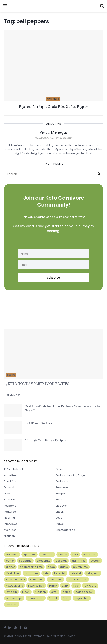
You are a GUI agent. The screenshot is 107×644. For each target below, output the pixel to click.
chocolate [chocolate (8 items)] (44, 561)
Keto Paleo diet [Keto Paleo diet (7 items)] (77, 580)
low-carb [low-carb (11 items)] (90, 586)
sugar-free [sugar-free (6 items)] (82, 599)
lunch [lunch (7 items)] (26, 592)
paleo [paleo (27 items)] (66, 592)
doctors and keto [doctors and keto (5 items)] (31, 567)
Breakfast (10, 482)
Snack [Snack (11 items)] (53, 599)
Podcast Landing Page (70, 476)
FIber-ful (10, 518)
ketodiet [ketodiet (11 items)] (76, 574)
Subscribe (53, 277)
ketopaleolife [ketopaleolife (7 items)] (15, 586)
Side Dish (61, 506)
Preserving (63, 488)
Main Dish (10, 530)
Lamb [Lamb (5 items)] (53, 586)
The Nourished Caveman (29, 636)
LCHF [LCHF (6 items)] (65, 586)
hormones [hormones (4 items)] (31, 574)
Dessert (9, 488)
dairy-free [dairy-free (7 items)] (79, 561)
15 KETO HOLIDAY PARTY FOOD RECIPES (37, 384)
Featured (10, 512)
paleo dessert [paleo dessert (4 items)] (85, 592)
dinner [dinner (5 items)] (10, 567)
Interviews (11, 524)
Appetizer (53, 99)
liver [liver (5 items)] (76, 586)
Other (59, 470)
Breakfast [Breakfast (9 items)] (90, 555)
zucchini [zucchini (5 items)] (12, 605)
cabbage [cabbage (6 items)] (25, 561)
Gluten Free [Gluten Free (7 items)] (80, 567)
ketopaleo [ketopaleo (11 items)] (37, 580)
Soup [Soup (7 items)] (66, 599)
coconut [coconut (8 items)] (61, 561)
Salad (59, 500)
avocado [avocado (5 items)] (47, 555)
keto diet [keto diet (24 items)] (60, 574)
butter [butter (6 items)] (10, 561)
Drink (7, 494)
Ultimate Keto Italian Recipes (46, 441)
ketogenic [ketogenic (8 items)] (93, 574)
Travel (60, 524)
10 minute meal (13, 470)
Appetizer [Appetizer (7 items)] (29, 555)
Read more (14, 396)
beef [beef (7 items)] (75, 555)
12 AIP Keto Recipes (39, 424)
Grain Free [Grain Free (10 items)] (13, 574)
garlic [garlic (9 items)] (64, 567)
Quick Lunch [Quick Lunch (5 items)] (36, 599)
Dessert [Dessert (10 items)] (95, 561)
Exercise (9, 500)
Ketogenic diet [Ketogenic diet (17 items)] (16, 580)
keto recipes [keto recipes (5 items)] (36, 586)
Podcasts (62, 482)
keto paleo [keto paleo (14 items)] (56, 580)
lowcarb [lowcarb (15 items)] (12, 592)
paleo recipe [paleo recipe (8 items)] (14, 599)
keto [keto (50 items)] (46, 574)
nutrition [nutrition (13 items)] (40, 592)
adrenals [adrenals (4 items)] (12, 555)
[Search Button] (99, 174)
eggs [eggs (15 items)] (51, 567)
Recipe (11, 375)
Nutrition (9, 536)
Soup (59, 518)
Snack (60, 512)
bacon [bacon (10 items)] (63, 555)
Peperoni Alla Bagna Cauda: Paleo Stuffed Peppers (54, 107)
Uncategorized (65, 530)
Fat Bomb (10, 506)
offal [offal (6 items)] (54, 592)
